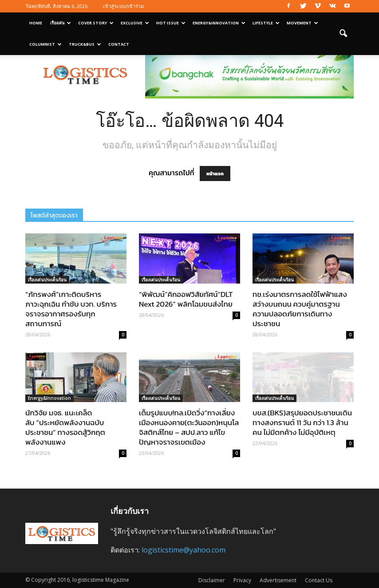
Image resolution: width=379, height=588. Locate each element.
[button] (343, 34)
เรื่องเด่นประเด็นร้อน (47, 280)
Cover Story (96, 23)
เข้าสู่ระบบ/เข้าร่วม (123, 6)
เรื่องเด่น (61, 23)
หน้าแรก (215, 174)
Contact (119, 44)
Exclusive (135, 23)
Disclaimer (212, 580)
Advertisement (278, 580)
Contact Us (319, 580)
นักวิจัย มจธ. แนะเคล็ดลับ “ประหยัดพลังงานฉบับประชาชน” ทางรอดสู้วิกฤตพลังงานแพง (65, 427)
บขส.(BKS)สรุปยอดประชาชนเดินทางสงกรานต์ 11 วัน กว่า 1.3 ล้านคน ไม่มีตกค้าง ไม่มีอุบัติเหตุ (302, 422)
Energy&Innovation (219, 23)
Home (36, 23)
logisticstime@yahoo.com (184, 550)
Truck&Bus (85, 44)
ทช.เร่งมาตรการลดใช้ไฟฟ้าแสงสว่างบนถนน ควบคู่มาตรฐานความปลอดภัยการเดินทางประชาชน (300, 309)
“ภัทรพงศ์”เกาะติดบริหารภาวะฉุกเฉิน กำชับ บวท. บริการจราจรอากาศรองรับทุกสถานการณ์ (71, 309)
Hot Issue (171, 23)
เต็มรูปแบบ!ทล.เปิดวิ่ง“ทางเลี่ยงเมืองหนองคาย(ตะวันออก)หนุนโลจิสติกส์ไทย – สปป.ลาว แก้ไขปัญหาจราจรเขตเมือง (189, 427)
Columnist (45, 44)
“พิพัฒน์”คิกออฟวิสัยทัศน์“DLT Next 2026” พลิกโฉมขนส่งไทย (186, 299)
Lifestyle (266, 23)
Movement (302, 23)
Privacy (242, 580)
